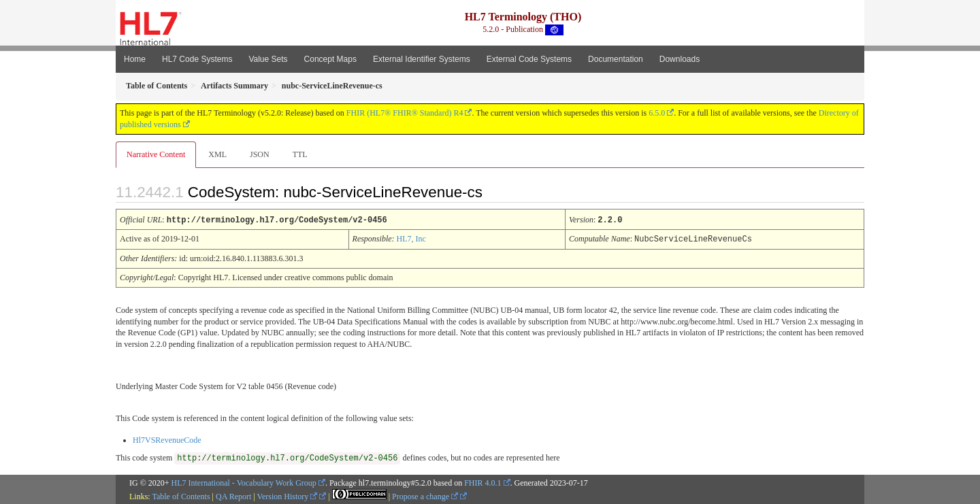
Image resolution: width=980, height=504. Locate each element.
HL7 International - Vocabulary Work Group (244, 482)
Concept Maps (330, 59)
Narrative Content (156, 154)
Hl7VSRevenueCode (167, 439)
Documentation (616, 59)
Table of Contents (181, 495)
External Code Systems (529, 59)
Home (135, 59)
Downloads (680, 59)
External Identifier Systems (422, 59)
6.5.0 (657, 113)
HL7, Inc (411, 238)
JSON (260, 154)
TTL (300, 154)
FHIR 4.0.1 (483, 482)
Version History (288, 495)
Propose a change (425, 495)
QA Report (233, 495)
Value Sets (268, 59)
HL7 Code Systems (197, 59)
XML (217, 154)
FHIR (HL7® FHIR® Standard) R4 (405, 113)
